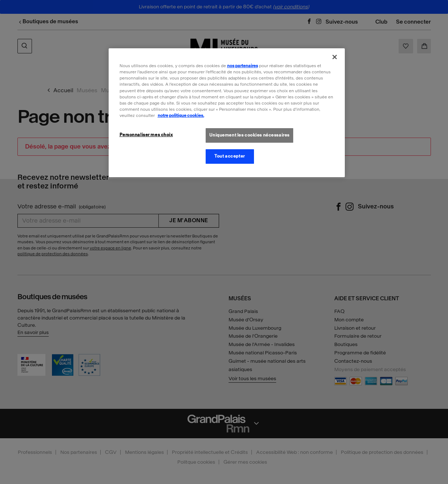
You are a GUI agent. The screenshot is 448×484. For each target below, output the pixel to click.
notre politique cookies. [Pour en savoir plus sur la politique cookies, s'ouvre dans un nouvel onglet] (181, 115)
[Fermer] (335, 57)
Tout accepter (229, 156)
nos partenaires (243, 66)
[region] (227, 113)
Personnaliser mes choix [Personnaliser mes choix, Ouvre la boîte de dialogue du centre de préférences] (146, 135)
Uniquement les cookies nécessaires (249, 135)
